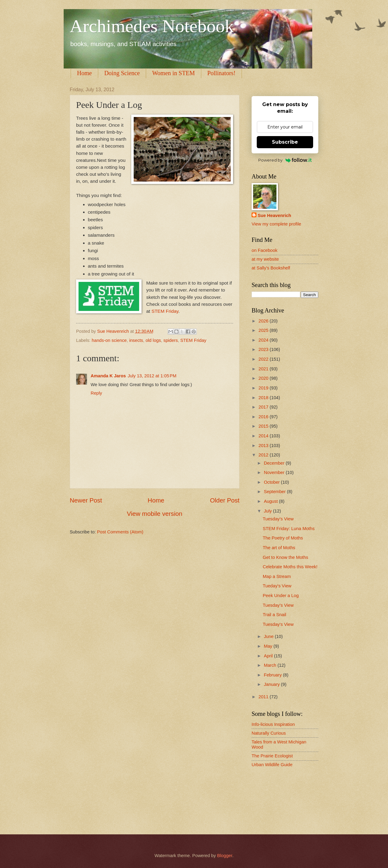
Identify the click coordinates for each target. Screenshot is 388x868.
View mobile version (155, 514)
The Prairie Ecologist (272, 756)
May (269, 646)
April (269, 656)
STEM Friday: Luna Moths (289, 529)
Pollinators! (221, 73)
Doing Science (122, 73)
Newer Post (86, 500)
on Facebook (264, 250)
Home (84, 73)
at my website (265, 259)
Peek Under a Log (281, 596)
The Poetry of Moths (283, 538)
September (275, 492)
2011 (264, 697)
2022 (264, 359)
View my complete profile (276, 224)
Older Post (225, 500)
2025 (264, 330)
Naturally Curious (269, 733)
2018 (264, 398)
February (273, 675)
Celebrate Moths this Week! (290, 567)
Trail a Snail (274, 615)
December (275, 463)
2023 (264, 349)
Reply (96, 393)
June (269, 636)
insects (136, 340)
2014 (264, 436)
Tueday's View (277, 586)
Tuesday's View (278, 519)
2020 (264, 378)
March (271, 665)
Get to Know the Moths (286, 557)
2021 (264, 369)
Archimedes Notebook (152, 26)
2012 (264, 455)
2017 (264, 407)
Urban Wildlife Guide (272, 765)
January (272, 684)
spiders (171, 340)
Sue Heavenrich (274, 215)
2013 (264, 446)
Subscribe (285, 142)
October (272, 482)
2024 (264, 340)
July (268, 511)
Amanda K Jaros (108, 376)
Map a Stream (277, 576)
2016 (264, 417)
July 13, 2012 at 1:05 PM (152, 376)
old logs (153, 340)
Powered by (285, 160)
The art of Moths (279, 548)
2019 (264, 388)
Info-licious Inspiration (273, 724)
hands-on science (109, 340)
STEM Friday (165, 311)
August (271, 501)
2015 (264, 426)
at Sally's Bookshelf (271, 268)
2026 (264, 321)
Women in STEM (174, 73)
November (275, 472)
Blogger (225, 856)
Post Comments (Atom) (120, 532)
